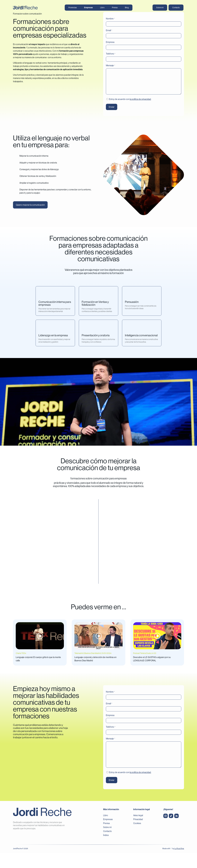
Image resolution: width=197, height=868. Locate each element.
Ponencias (73, 8)
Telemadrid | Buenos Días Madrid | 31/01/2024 (93, 668)
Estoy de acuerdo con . (130, 114)
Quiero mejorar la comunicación (30, 220)
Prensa (115, 8)
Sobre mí (160, 8)
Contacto (176, 8)
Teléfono (111, 69)
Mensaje (110, 81)
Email (109, 46)
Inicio (15, 22)
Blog (127, 8)
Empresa (110, 57)
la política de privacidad (140, 114)
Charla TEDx (21, 668)
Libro (102, 8)
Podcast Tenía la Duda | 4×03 (145, 668)
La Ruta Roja (179, 864)
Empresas (88, 8)
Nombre (110, 34)
